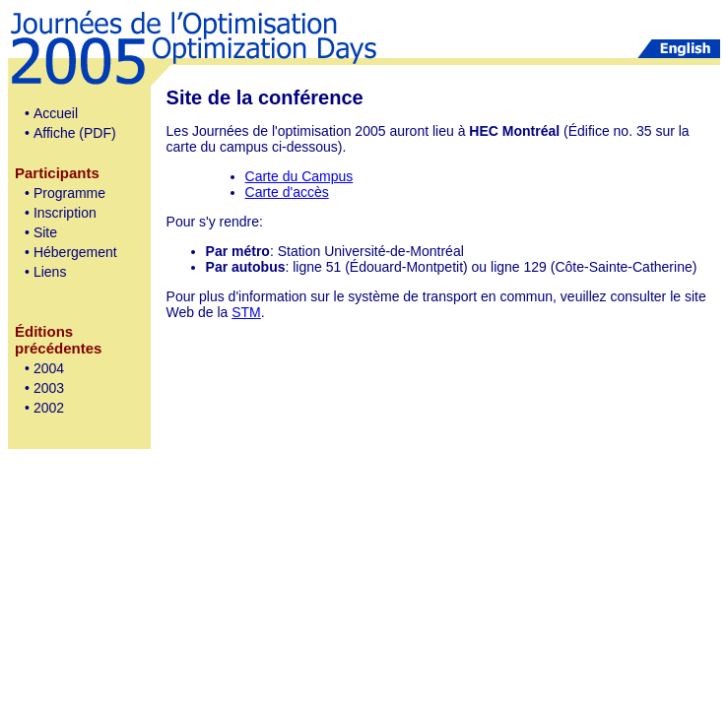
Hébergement (75, 252)
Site (45, 232)
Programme (69, 193)
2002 (49, 408)
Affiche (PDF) (75, 133)
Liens (50, 272)
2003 (49, 388)
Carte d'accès (287, 192)
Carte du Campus (299, 176)
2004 (49, 368)
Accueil (56, 113)
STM (246, 312)
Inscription (65, 213)
